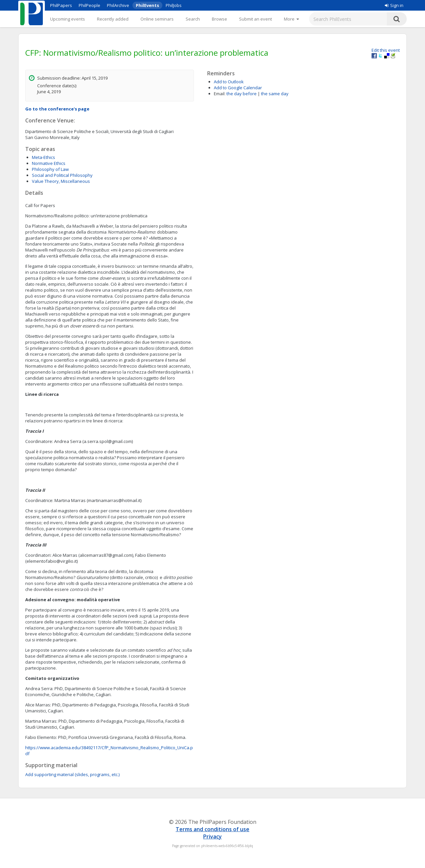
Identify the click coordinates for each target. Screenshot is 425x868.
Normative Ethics (49, 163)
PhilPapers (61, 5)
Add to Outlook (229, 82)
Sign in (394, 5)
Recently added (113, 19)
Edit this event (386, 50)
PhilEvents (147, 5)
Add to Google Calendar (238, 88)
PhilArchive (118, 5)
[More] (291, 19)
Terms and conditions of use (212, 829)
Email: (220, 94)
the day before (242, 94)
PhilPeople (89, 5)
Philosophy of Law (50, 169)
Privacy (212, 836)
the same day (275, 94)
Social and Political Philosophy (62, 175)
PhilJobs (174, 5)
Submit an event (255, 19)
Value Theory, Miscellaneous (61, 181)
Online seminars (157, 19)
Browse (219, 19)
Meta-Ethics (43, 157)
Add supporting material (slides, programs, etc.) (72, 774)
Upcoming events (68, 19)
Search (193, 19)
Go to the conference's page (57, 109)
